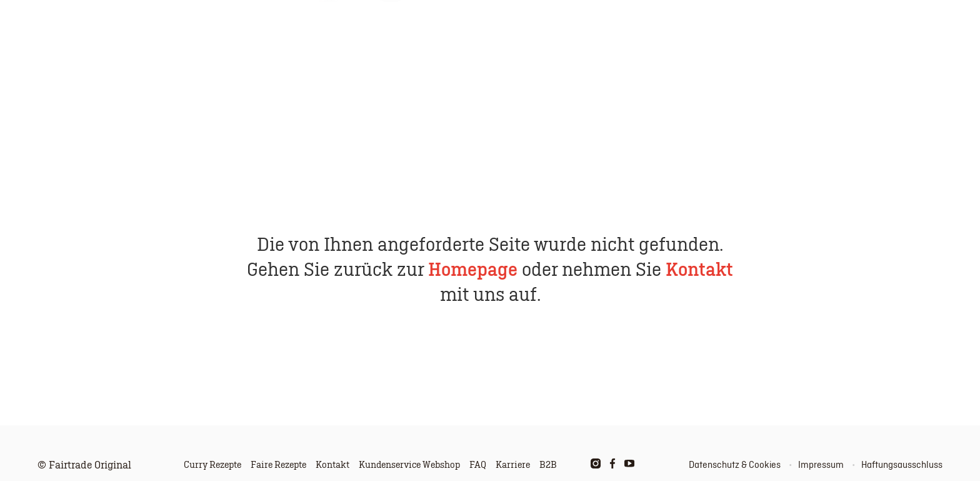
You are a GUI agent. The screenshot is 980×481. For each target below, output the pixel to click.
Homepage (473, 270)
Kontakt (699, 270)
